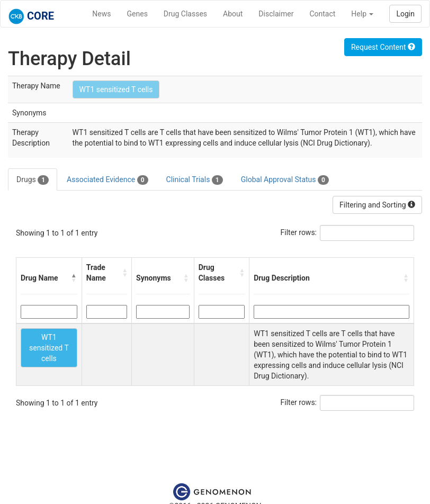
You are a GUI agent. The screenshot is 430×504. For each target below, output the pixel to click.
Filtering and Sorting (377, 205)
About (233, 14)
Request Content (383, 47)
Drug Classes (185, 14)
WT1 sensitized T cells (116, 89)
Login (405, 14)
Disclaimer (276, 14)
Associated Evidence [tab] (107, 180)
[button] (74, 278)
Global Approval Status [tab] (285, 180)
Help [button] (362, 14)
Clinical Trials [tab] (195, 180)
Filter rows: (299, 232)
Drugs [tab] (33, 180)
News (101, 14)
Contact (322, 14)
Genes (137, 14)
